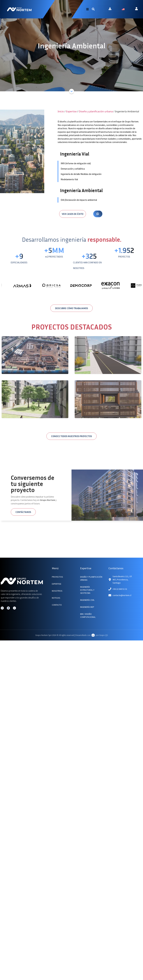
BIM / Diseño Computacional (88, 615)
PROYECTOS (57, 577)
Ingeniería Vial (75, 154)
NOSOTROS (57, 591)
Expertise (71, 111)
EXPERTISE (57, 584)
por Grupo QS (102, 635)
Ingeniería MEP (87, 607)
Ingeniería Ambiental (81, 190)
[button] (93, 9)
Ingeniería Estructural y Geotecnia (87, 590)
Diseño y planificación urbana (96, 111)
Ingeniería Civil (87, 600)
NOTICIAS (56, 598)
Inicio (61, 111)
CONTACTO (57, 605)
